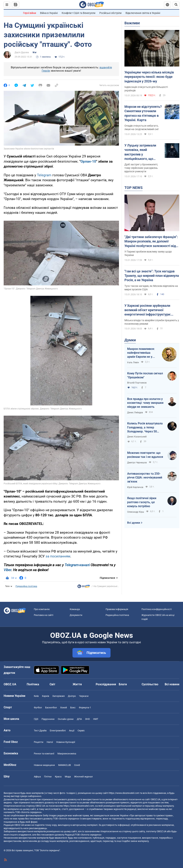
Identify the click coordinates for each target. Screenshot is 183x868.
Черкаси (84, 696)
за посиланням (58, 556)
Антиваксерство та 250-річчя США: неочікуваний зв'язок (145, 478)
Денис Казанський (137, 437)
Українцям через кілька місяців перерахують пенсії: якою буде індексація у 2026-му (149, 77)
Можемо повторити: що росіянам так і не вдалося (145, 455)
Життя (77, 684)
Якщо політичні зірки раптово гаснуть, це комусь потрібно (142, 502)
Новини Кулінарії (66, 742)
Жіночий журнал (83, 777)
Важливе (132, 23)
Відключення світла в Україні (143, 13)
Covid (77, 765)
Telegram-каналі (77, 565)
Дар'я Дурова (22, 52)
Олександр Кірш (136, 512)
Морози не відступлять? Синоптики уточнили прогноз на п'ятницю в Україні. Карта (143, 113)
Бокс (73, 707)
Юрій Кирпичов (135, 487)
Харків (45, 696)
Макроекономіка (67, 754)
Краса (58, 777)
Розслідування (106, 684)
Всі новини (172, 684)
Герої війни (30, 13)
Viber (7, 570)
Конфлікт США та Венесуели (79, 13)
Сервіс (81, 731)
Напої (50, 742)
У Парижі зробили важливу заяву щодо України (148, 253)
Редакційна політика (26, 586)
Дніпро (72, 696)
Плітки (48, 777)
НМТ (96, 719)
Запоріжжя (58, 696)
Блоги (123, 684)
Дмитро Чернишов (137, 463)
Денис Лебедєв (135, 413)
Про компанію (42, 609)
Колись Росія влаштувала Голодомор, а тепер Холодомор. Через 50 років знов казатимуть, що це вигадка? (145, 428)
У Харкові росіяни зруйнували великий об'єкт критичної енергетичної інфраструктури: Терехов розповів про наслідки (148, 310)
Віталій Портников (137, 383)
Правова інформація (117, 609)
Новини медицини (44, 765)
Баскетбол (51, 707)
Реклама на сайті (44, 615)
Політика (33, 684)
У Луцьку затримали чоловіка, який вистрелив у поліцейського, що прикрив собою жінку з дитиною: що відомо (142, 152)
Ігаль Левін (133, 362)
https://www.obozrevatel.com (124, 793)
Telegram (44, 175)
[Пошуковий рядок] (176, 5)
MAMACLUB (65, 765)
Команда (75, 609)
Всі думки (134, 523)
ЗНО (87, 719)
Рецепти (39, 742)
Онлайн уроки (66, 719)
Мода (68, 777)
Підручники (48, 719)
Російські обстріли (110, 13)
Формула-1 (85, 707)
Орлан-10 (88, 161)
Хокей (64, 707)
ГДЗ (36, 719)
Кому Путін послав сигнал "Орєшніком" (145, 375)
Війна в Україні (49, 13)
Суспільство (150, 684)
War (34, 52)
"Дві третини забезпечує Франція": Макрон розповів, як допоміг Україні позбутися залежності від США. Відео (151, 242)
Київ (36, 696)
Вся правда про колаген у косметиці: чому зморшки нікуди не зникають (145, 403)
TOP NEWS (133, 188)
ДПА (79, 719)
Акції (72, 731)
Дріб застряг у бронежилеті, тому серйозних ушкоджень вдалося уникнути (141, 168)
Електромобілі (58, 731)
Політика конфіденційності (157, 609)
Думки (130, 340)
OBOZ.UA (155, 799)
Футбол (38, 707)
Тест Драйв (40, 731)
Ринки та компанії (44, 754)
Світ (52, 684)
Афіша (37, 777)
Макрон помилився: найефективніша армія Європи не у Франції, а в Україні (141, 353)
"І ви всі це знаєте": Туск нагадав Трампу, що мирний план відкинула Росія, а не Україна (152, 276)
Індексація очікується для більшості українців (146, 89)
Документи (76, 615)
